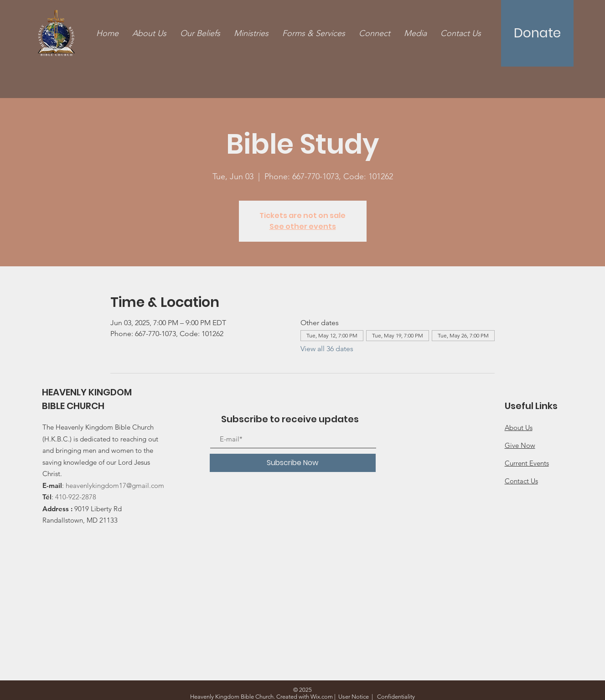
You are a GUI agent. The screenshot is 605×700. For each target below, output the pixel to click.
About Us (519, 428)
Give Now (520, 445)
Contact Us (521, 481)
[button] (314, 34)
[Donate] (537, 33)
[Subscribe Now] (293, 463)
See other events (303, 226)
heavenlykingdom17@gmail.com (115, 485)
